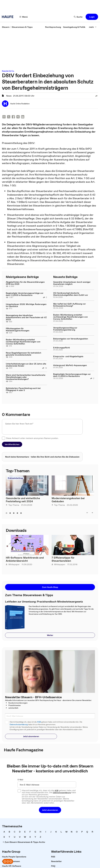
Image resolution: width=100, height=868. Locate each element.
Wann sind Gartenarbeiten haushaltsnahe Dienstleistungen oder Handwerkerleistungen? (26, 377)
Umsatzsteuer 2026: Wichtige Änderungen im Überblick (26, 305)
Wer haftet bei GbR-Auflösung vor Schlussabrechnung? (69, 305)
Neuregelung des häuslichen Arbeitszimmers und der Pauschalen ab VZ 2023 (26, 317)
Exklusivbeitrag (15, 478)
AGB (39, 722)
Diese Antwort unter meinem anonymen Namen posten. (32, 438)
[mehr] (93, 27)
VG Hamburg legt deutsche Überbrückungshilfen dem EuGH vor (71, 294)
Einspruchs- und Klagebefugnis (68, 356)
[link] (6, 27)
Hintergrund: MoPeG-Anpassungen (70, 365)
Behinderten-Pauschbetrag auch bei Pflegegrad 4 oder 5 (23, 389)
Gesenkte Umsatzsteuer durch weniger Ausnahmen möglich (72, 283)
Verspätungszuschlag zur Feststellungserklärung (65, 329)
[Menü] (24, 17)
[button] (92, 17)
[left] (87, 513)
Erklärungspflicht (61, 348)
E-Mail (20, 780)
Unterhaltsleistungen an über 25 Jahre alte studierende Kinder (26, 365)
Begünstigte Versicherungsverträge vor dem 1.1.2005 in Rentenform (25, 294)
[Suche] (78, 17)
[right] (92, 513)
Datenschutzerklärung (19, 725)
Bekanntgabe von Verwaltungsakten (71, 339)
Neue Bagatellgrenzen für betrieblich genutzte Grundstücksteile (23, 354)
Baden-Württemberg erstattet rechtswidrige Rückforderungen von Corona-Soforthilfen (23, 342)
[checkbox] (4, 438)
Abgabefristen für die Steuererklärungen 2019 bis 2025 (25, 283)
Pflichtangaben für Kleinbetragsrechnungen (18, 329)
